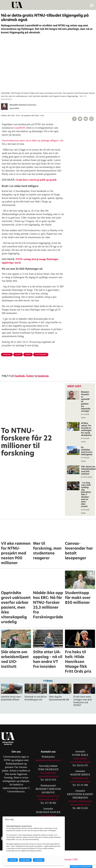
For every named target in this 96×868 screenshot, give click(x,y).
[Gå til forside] (48, 5)
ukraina (7, 355)
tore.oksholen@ (48, 773)
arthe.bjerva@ (81, 778)
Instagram (43, 376)
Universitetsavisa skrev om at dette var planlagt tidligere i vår (32, 140)
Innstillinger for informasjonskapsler (81, 867)
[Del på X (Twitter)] (80, 119)
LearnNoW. (20, 128)
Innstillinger (39, 860)
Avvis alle (13, 860)
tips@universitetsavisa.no (48, 760)
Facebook (20, 376)
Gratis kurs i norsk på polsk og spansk (36, 180)
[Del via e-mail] (86, 119)
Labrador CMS (70, 859)
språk (28, 355)
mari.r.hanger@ (48, 816)
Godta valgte (25, 860)
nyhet (18, 355)
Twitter (30, 376)
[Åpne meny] (92, 5)
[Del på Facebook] (74, 119)
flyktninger (41, 355)
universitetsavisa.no (48, 776)
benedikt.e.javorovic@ (48, 796)
